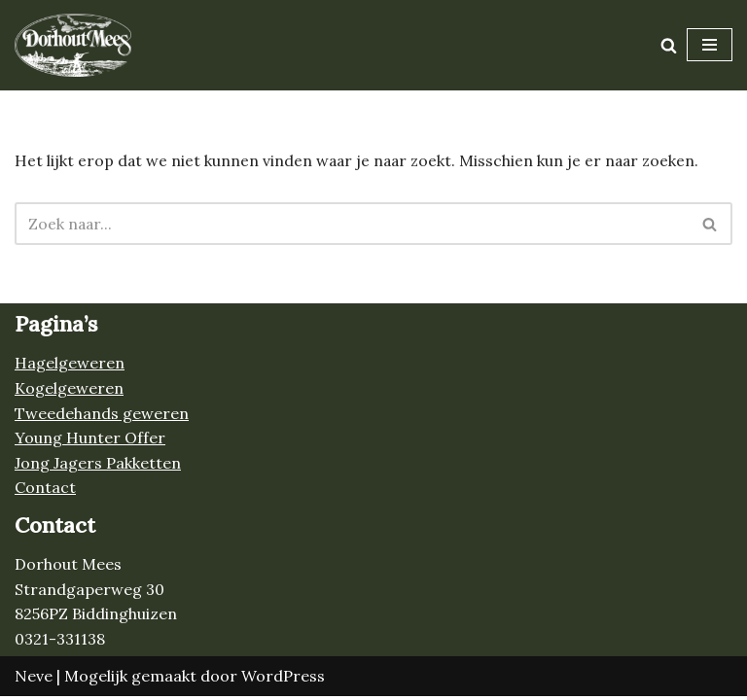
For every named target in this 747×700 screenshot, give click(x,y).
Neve (34, 679)
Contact (45, 491)
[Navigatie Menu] (710, 45)
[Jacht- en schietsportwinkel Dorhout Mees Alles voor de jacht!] (73, 45)
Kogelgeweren (69, 392)
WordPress (283, 679)
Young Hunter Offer (90, 441)
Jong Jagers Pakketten (98, 467)
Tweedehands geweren (102, 416)
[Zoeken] (669, 45)
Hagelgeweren (70, 367)
